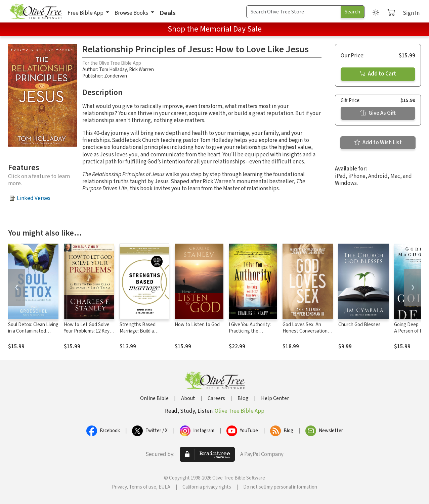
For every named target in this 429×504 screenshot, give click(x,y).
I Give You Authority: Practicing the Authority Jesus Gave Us (251, 334)
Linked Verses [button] (34, 198)
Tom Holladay (113, 70)
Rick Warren (141, 70)
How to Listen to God (197, 325)
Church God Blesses (359, 325)
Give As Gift (378, 113)
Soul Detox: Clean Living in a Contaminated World (33, 331)
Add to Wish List (378, 143)
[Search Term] (294, 12)
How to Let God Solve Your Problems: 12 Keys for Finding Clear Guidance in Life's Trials (88, 334)
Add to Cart (378, 74)
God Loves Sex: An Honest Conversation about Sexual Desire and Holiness (305, 334)
